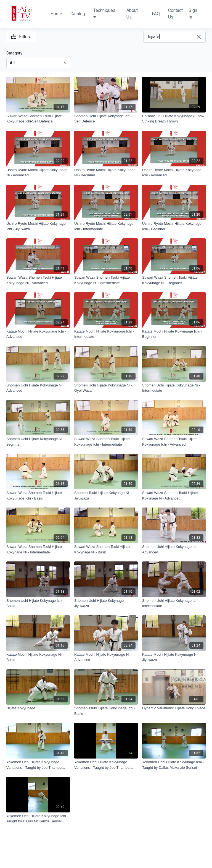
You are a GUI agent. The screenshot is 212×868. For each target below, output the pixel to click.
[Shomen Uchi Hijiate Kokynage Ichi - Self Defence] (106, 119)
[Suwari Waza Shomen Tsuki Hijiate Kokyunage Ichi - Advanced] (174, 442)
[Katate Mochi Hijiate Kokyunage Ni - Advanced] (106, 657)
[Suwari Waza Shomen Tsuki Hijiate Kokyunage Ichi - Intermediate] (106, 442)
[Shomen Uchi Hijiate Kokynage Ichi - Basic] (38, 603)
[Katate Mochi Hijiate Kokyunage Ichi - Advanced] (38, 334)
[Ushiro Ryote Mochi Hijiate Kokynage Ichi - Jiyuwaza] (38, 226)
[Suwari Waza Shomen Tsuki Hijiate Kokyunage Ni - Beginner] (174, 280)
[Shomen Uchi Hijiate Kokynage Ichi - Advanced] (174, 549)
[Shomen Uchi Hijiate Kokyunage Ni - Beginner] (38, 442)
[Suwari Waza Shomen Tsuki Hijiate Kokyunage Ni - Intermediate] (106, 280)
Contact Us (175, 14)
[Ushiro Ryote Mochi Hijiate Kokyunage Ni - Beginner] (106, 173)
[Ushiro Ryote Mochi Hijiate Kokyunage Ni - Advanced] (38, 173)
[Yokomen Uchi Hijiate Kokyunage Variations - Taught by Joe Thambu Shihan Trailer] (106, 765)
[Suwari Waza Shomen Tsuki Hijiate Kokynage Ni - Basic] (106, 549)
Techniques (104, 13)
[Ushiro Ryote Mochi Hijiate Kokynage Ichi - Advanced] (174, 173)
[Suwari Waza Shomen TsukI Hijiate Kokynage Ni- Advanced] (174, 496)
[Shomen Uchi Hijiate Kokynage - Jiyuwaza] (106, 603)
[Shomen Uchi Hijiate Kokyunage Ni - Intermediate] (174, 388)
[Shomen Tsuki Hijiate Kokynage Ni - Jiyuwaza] (106, 496)
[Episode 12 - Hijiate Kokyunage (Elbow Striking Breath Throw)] (174, 119)
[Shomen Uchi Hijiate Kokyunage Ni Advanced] (38, 388)
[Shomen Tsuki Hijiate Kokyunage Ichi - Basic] (106, 711)
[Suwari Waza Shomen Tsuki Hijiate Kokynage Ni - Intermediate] (38, 549)
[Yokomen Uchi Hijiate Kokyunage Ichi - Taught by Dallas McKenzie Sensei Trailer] (38, 819)
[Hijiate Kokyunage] (38, 708)
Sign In (193, 14)
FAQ (156, 14)
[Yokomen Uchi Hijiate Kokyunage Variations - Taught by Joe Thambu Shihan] (38, 765)
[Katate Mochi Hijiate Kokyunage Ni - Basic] (38, 657)
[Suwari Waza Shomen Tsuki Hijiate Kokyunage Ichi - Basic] (38, 496)
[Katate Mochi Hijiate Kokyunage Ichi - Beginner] (174, 334)
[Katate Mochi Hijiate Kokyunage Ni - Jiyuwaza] (174, 657)
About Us (132, 14)
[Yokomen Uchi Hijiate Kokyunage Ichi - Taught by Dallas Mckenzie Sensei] (174, 765)
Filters (21, 37)
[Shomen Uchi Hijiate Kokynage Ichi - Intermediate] (174, 603)
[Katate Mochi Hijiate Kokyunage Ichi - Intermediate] (106, 334)
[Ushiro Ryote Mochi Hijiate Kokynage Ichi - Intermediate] (106, 226)
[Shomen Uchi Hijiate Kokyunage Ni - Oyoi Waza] (106, 388)
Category (14, 53)
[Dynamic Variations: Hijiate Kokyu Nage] (174, 708)
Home (56, 14)
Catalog (78, 14)
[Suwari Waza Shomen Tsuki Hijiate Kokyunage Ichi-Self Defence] (38, 119)
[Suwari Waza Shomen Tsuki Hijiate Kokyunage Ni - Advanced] (38, 280)
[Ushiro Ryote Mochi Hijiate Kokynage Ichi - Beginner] (174, 226)
